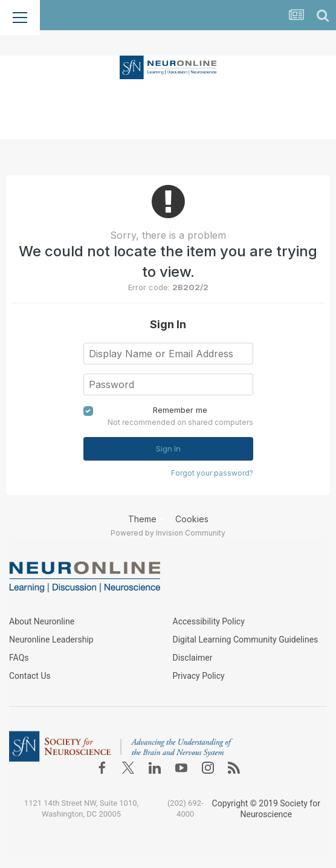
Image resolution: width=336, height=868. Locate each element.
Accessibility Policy (209, 621)
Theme (146, 519)
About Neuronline (42, 621)
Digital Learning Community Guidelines (246, 640)
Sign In (168, 449)
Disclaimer (193, 658)
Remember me (180, 410)
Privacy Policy (199, 676)
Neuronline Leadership (51, 640)
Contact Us (30, 676)
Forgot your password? (212, 473)
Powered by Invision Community (168, 533)
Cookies (192, 519)
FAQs (19, 658)
